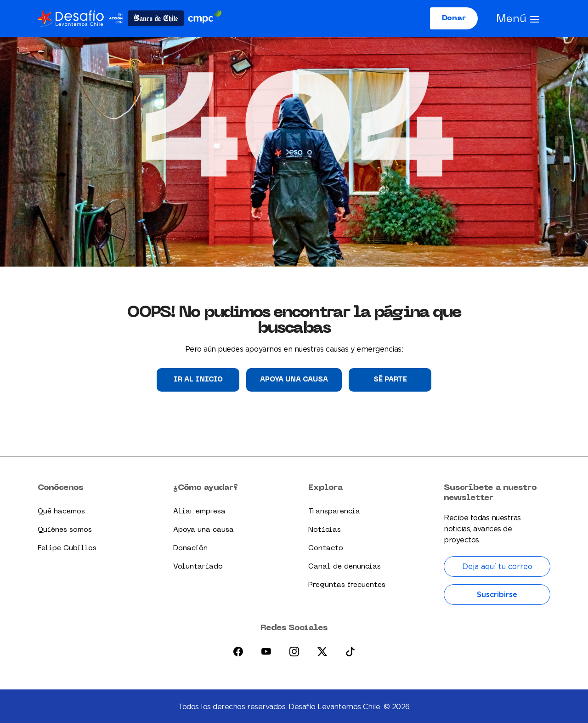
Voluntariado (198, 567)
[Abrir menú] (518, 18)
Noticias (325, 530)
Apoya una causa (294, 380)
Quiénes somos (65, 530)
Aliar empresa (199, 512)
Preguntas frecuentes (347, 585)
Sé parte (390, 380)
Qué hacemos (61, 512)
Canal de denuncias (345, 567)
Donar (454, 18)
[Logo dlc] (130, 18)
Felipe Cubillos (67, 548)
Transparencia (334, 512)
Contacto (326, 548)
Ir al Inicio (198, 380)
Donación (190, 548)
